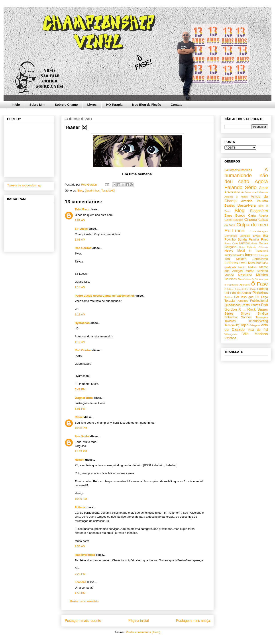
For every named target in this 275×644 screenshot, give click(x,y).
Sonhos (246, 317)
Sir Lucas (81, 229)
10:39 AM (81, 499)
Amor (263, 188)
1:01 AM (80, 220)
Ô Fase (260, 284)
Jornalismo (260, 259)
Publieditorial (259, 301)
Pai (227, 293)
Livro (242, 263)
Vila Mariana (255, 334)
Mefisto (253, 267)
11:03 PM (81, 451)
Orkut (253, 289)
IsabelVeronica (85, 555)
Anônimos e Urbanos (254, 192)
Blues (228, 215)
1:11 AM (80, 314)
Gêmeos (263, 247)
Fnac (264, 239)
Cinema (251, 220)
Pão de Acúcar (241, 293)
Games (263, 243)
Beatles (230, 206)
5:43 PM (80, 389)
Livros (92, 105)
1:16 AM (80, 342)
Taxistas (230, 321)
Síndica (263, 313)
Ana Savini (82, 436)
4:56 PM (80, 593)
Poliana (80, 507)
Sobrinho (231, 317)
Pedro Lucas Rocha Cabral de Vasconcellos (105, 296)
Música (262, 275)
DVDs (257, 236)
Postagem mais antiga (193, 621)
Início (16, 105)
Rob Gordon (83, 248)
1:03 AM (80, 240)
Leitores (231, 263)
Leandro (80, 582)
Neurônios (244, 279)
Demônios (231, 236)
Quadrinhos (92, 191)
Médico (242, 267)
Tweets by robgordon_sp (24, 185)
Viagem (255, 325)
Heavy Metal (235, 251)
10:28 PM (81, 428)
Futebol (245, 243)
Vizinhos (230, 338)
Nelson (80, 460)
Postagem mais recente (83, 621)
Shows (245, 313)
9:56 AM (80, 546)
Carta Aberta (258, 215)
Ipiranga (263, 255)
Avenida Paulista (254, 201)
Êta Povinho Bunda (246, 238)
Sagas (263, 309)
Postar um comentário (84, 601)
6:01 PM (80, 409)
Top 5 (245, 325)
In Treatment (258, 251)
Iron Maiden (235, 259)
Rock (251, 309)
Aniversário (232, 192)
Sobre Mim (37, 105)
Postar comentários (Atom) (143, 632)
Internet (251, 255)
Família (254, 239)
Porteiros (242, 301)
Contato (177, 105)
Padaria (263, 289)
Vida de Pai (258, 330)
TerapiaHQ (108, 191)
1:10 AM (80, 287)
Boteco (240, 215)
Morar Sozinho (257, 271)
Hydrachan (82, 323)
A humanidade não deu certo (246, 175)
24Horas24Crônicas (238, 170)
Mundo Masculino (238, 275)
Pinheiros (260, 293)
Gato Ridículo (247, 247)
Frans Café (231, 243)
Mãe (258, 263)
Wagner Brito (84, 398)
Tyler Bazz (82, 209)
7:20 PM (80, 574)
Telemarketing (258, 321)
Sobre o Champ (66, 105)
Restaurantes (251, 305)
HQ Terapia (114, 105)
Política (229, 297)
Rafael (79, 417)
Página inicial (139, 621)
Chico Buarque (234, 220)
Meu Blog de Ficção (146, 105)
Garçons (230, 247)
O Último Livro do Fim (237, 289)
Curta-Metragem (259, 231)
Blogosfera (259, 211)
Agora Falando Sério (246, 184)
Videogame (231, 334)
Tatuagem (262, 317)
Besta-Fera (247, 205)
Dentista (245, 236)
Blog (80, 191)
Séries (229, 313)
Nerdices (231, 279)
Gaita (254, 243)
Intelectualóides (234, 255)
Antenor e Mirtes (236, 197)
